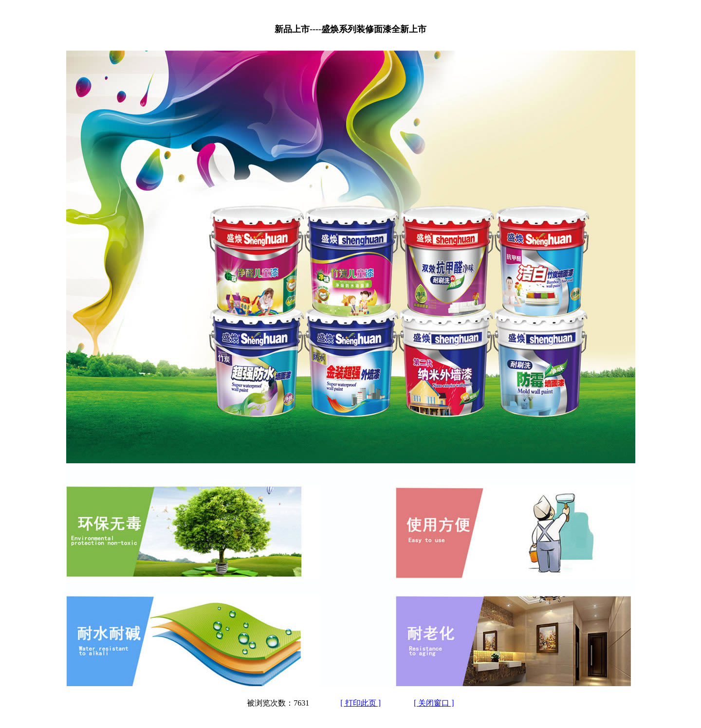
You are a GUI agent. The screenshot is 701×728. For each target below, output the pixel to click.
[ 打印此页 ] (360, 703)
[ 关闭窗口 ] (434, 703)
